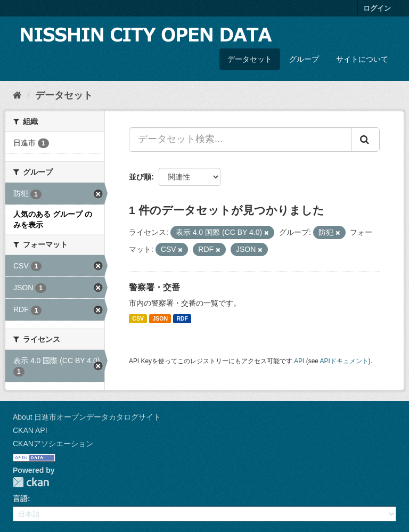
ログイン (377, 8)
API (299, 361)
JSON (160, 318)
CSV (138, 318)
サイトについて (362, 59)
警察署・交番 (154, 287)
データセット (250, 59)
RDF (182, 318)
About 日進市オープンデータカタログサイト (87, 417)
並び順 (140, 177)
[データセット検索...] (240, 140)
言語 (20, 498)
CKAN (31, 482)
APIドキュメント (344, 361)
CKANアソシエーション (53, 444)
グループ (304, 59)
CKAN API (30, 430)
